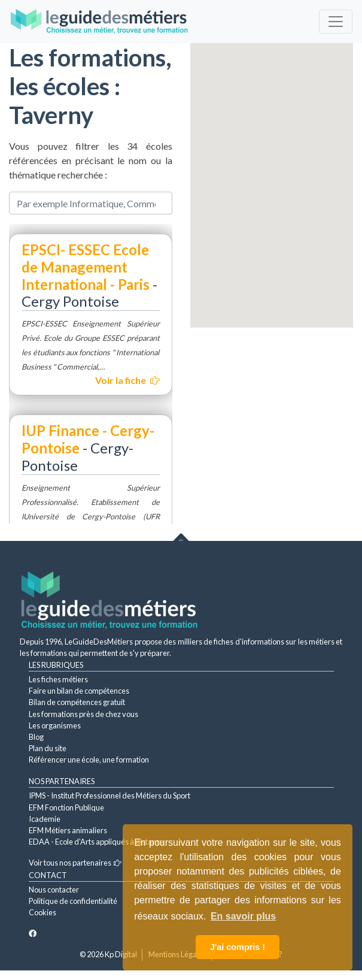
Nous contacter (54, 890)
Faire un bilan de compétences (79, 691)
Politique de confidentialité (73, 901)
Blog (36, 737)
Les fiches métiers (58, 679)
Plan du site (48, 748)
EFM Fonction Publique (66, 807)
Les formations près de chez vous (83, 714)
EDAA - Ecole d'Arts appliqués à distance (96, 842)
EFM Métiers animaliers (68, 830)
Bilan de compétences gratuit (77, 702)
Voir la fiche (127, 380)
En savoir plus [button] (243, 916)
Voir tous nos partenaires (75, 863)
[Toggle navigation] (336, 22)
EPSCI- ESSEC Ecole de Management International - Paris (86, 267)
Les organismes (55, 725)
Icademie (45, 819)
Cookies (42, 912)
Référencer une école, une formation (89, 760)
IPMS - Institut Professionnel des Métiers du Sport (109, 796)
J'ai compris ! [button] (238, 947)
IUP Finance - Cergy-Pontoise (88, 439)
